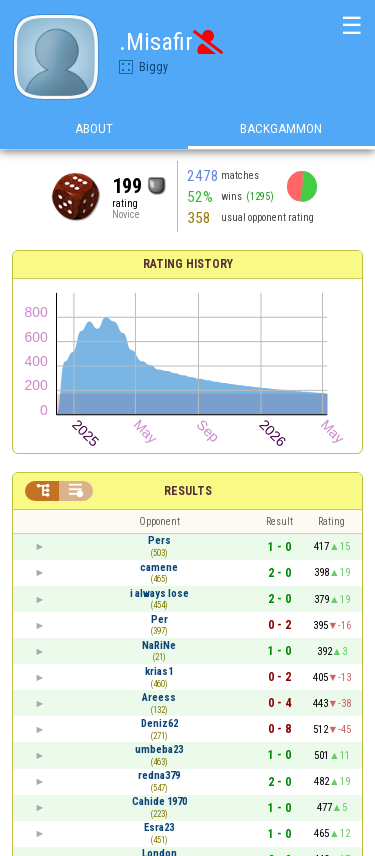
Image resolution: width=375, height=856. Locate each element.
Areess (159, 697)
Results (188, 491)
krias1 (159, 671)
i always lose (159, 593)
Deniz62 (159, 723)
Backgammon (281, 128)
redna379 (159, 775)
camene (159, 567)
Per (159, 619)
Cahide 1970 (159, 801)
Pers (159, 540)
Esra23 (159, 827)
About (94, 128)
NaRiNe (159, 645)
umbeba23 (159, 749)
